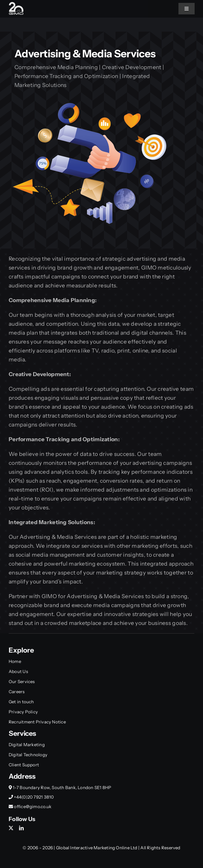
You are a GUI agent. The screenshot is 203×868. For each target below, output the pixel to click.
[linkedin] (21, 828)
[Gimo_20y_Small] (16, 5)
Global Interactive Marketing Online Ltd (97, 848)
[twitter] (11, 828)
